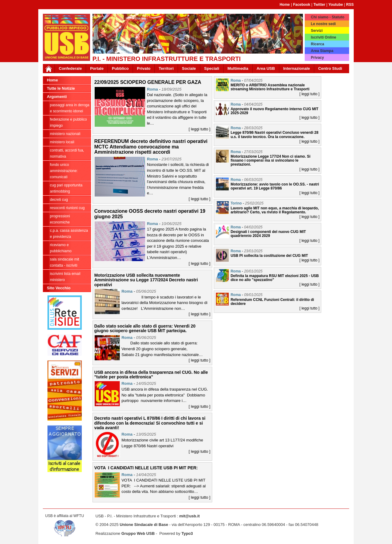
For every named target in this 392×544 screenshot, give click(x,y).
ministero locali (62, 142)
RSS (350, 5)
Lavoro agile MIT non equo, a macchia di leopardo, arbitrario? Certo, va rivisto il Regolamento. (275, 210)
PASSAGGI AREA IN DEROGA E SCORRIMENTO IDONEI (70, 108)
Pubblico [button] (120, 68)
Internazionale (297, 68)
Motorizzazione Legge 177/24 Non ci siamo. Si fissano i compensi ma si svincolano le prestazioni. (271, 160)
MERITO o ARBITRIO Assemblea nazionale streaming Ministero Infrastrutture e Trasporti (270, 87)
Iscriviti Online (324, 37)
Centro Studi (330, 68)
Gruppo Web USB (138, 533)
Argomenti (57, 97)
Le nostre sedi (323, 24)
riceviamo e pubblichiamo (61, 248)
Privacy (317, 58)
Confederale (70, 68)
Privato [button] (144, 68)
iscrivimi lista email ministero (65, 277)
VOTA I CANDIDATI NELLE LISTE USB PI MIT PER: (146, 468)
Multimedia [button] (238, 68)
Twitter (319, 5)
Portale (97, 68)
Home (285, 5)
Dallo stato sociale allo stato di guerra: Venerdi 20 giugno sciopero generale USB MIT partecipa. (145, 328)
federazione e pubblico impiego (68, 122)
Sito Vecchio (59, 288)
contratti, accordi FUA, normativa (67, 153)
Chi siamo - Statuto (328, 17)
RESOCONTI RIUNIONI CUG (67, 208)
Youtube (336, 5)
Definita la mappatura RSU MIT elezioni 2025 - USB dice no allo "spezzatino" (275, 278)
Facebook (302, 5)
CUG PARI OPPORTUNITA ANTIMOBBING (66, 188)
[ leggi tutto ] (200, 129)
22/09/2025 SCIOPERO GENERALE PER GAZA (148, 82)
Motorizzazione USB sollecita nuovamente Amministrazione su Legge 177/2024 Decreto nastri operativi (146, 280)
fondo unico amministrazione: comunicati (64, 171)
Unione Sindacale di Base (144, 525)
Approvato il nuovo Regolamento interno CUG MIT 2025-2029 (275, 111)
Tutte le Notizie (61, 88)
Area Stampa (322, 51)
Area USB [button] (266, 68)
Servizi (317, 31)
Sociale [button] (189, 68)
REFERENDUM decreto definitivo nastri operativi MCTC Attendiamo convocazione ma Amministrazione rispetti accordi (151, 147)
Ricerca (317, 44)
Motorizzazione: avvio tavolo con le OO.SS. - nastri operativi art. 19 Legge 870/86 (275, 186)
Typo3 (187, 533)
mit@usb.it (189, 516)
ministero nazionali (65, 134)
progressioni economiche (60, 219)
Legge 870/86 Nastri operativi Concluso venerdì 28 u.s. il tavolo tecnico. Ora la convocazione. (275, 135)
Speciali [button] (212, 68)
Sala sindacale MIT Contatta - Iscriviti (64, 262)
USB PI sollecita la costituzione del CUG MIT (269, 256)
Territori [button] (166, 68)
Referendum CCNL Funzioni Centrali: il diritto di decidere (272, 302)
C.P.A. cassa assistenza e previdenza (69, 234)
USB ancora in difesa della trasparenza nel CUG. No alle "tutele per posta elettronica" (151, 375)
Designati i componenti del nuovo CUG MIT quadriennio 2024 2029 (268, 234)
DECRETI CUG (59, 200)
